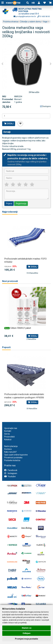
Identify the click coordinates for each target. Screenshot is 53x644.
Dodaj (9, 124)
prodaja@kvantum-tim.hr (25, 16)
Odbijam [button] (27, 633)
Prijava (9, 204)
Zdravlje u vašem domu (31, 22)
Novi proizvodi (10, 281)
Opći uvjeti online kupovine (16, 455)
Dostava (8, 449)
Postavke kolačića (12, 460)
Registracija (21, 204)
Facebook (11, 470)
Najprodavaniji (10, 212)
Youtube (10, 476)
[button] (39, 3)
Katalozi (8, 439)
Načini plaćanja (11, 446)
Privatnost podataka (13, 458)
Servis (7, 434)
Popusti (6, 347)
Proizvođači (9, 437)
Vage (45, 22)
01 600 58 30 (44, 16)
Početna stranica (11, 22)
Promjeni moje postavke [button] (26, 639)
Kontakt (8, 431)
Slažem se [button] (27, 628)
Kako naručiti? (10, 452)
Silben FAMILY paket (21, 328)
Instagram (11, 473)
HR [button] (33, 3)
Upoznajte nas (11, 428)
